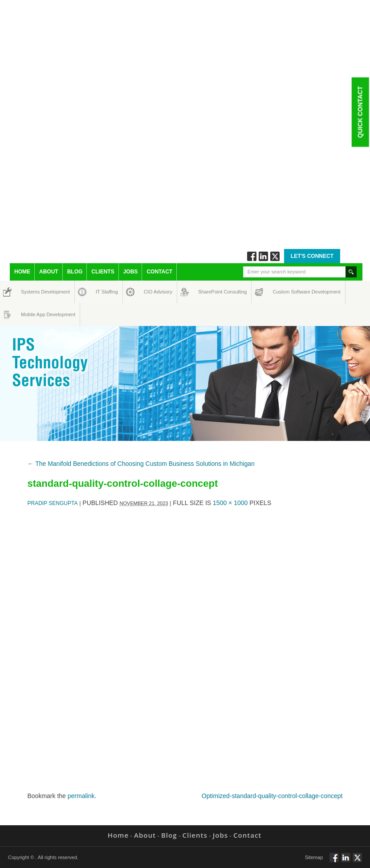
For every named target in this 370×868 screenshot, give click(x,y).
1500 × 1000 (230, 503)
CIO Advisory (150, 292)
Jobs (131, 272)
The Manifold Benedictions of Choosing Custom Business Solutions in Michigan (141, 464)
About (49, 272)
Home (22, 272)
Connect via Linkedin (263, 256)
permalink (81, 796)
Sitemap (314, 857)
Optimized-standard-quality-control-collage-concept (272, 796)
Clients (103, 272)
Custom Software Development (282, 292)
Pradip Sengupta (53, 503)
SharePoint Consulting (206, 292)
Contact (159, 272)
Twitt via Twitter (275, 256)
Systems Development (29, 292)
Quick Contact (360, 112)
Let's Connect (312, 256)
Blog (75, 272)
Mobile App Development (30, 314)
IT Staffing (102, 292)
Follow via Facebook (252, 256)
